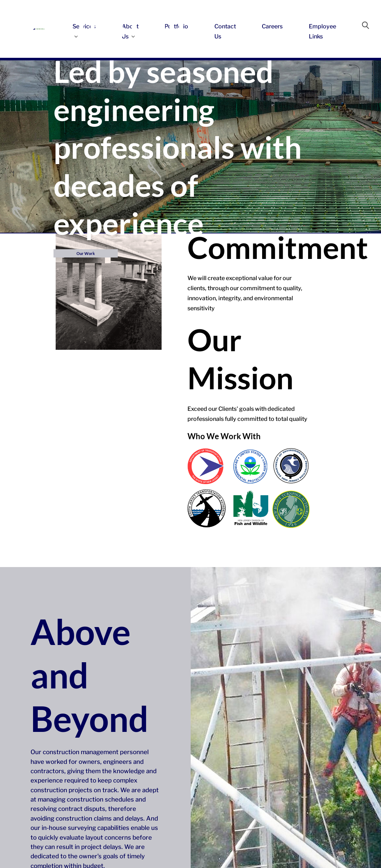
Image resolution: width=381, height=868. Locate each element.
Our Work (86, 254)
